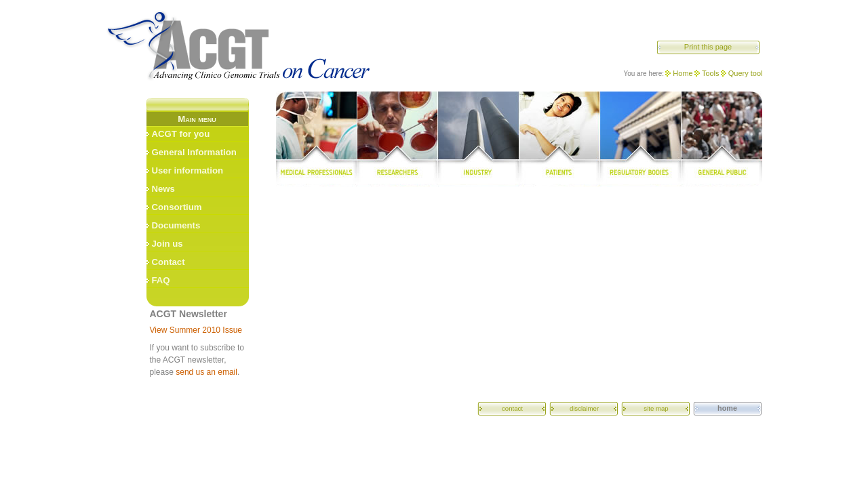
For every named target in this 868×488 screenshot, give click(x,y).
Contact (169, 262)
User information (188, 170)
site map (656, 408)
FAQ (161, 280)
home (727, 408)
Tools (711, 73)
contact (512, 408)
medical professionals (316, 139)
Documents (176, 225)
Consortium (177, 207)
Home (683, 73)
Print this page (708, 47)
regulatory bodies (641, 139)
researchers (397, 139)
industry (478, 139)
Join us (167, 244)
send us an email (206, 372)
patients (560, 139)
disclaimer (584, 408)
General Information (194, 152)
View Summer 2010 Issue (196, 330)
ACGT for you (181, 134)
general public (722, 139)
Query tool (746, 73)
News (163, 189)
